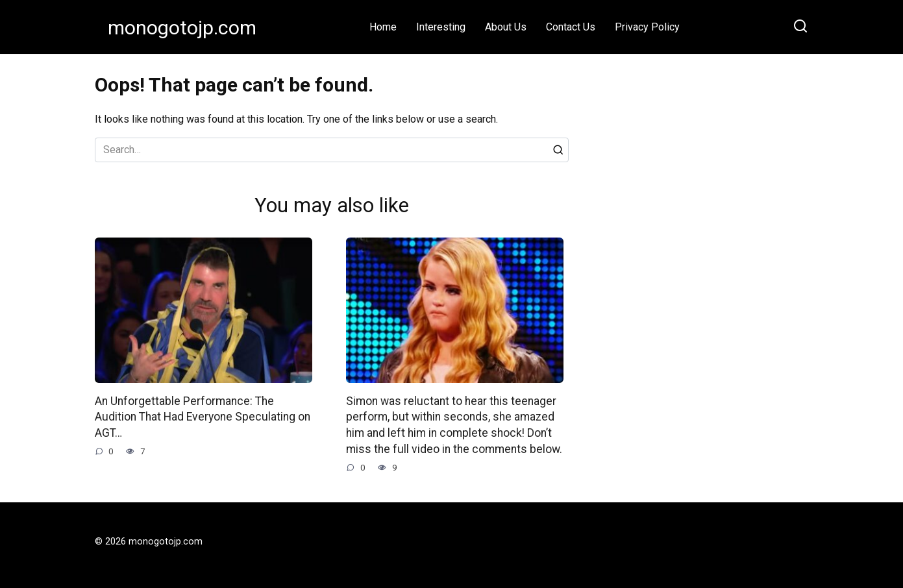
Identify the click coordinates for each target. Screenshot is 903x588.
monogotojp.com (182, 28)
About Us (506, 27)
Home (383, 27)
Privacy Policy (647, 27)
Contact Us (571, 27)
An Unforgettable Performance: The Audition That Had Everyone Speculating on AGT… (203, 417)
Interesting (441, 27)
